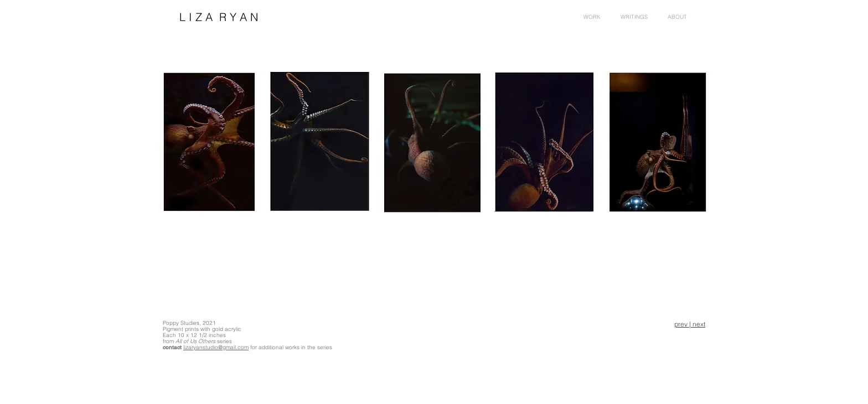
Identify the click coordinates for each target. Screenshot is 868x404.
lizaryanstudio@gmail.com (216, 347)
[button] (677, 17)
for (254, 347)
